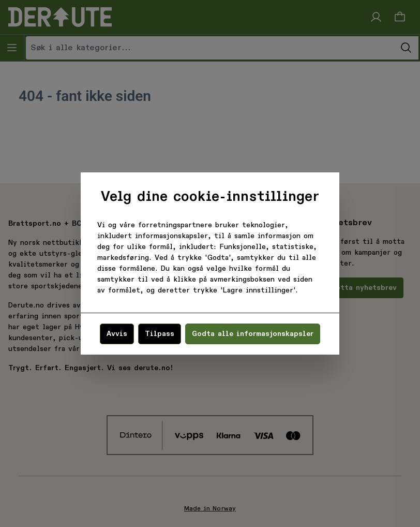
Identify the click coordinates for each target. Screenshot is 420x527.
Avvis (117, 334)
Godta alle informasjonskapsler (253, 334)
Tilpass (160, 334)
